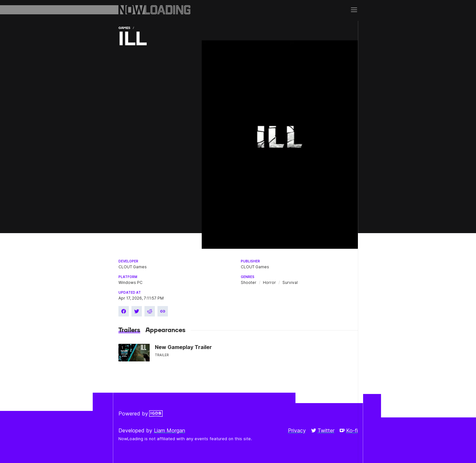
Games (124, 28)
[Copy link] (163, 311)
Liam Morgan (170, 430)
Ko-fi (349, 430)
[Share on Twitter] (137, 311)
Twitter (323, 430)
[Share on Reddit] (150, 311)
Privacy (297, 430)
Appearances (165, 330)
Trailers (129, 330)
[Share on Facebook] (124, 311)
